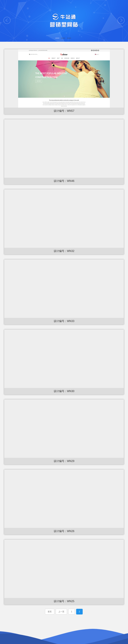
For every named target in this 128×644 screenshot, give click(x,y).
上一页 (61, 612)
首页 (50, 612)
